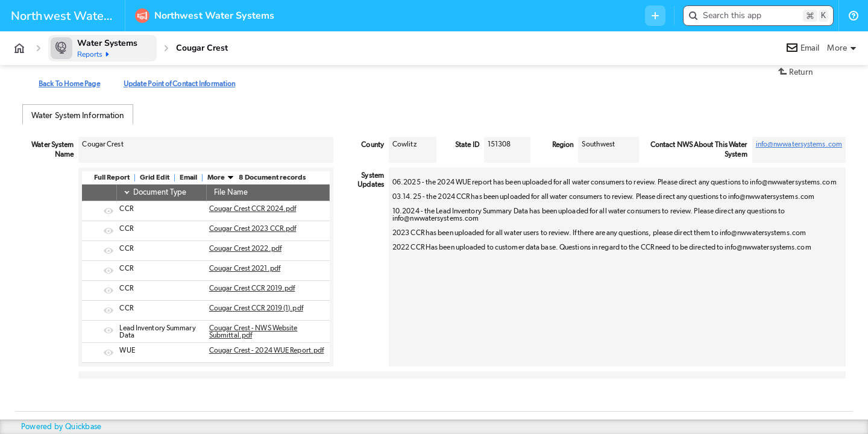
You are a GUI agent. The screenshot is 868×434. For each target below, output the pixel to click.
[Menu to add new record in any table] (655, 16)
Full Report (112, 177)
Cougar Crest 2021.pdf (245, 268)
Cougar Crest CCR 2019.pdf (252, 288)
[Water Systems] (102, 48)
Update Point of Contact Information (180, 84)
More (221, 177)
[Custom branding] (63, 16)
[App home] (19, 48)
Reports (94, 54)
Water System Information (78, 116)
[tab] (78, 115)
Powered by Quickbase (61, 427)
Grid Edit (155, 177)
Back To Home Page (69, 84)
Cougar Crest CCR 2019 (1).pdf (256, 308)
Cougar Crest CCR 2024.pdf (253, 209)
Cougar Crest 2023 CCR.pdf (253, 228)
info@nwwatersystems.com (799, 144)
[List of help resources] (854, 16)
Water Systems (107, 43)
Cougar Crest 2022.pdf (245, 248)
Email (188, 177)
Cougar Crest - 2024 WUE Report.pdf (266, 350)
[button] (758, 16)
